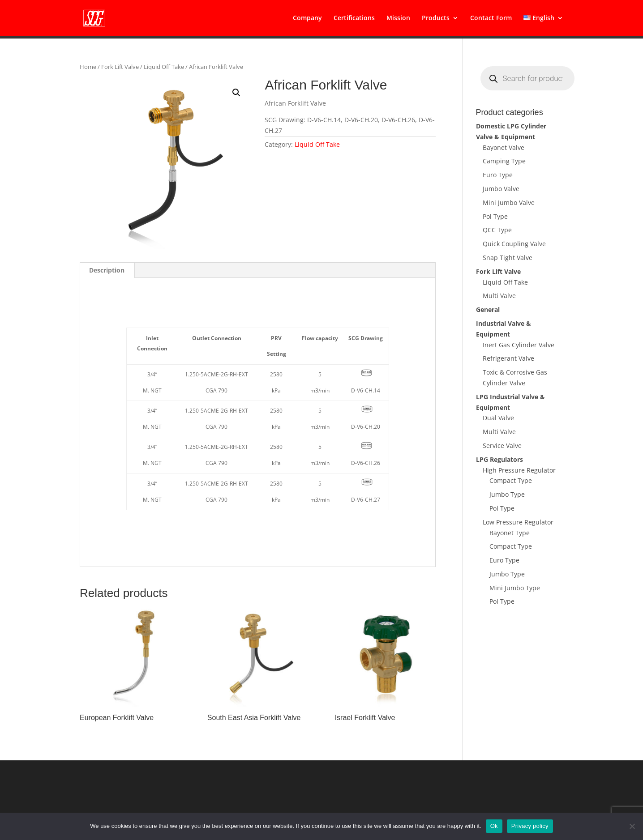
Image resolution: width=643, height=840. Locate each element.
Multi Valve (499, 296)
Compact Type (511, 480)
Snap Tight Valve (508, 258)
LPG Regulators (499, 459)
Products (436, 18)
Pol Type (495, 216)
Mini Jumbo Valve (509, 203)
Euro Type (498, 175)
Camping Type (504, 161)
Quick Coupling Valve (514, 244)
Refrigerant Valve (508, 358)
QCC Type (497, 230)
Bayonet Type (510, 533)
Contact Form (491, 18)
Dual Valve (498, 418)
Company (307, 18)
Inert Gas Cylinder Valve (519, 345)
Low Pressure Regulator (518, 522)
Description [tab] (107, 270)
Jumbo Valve (501, 189)
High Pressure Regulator (519, 470)
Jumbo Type (507, 494)
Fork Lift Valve (120, 67)
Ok (494, 826)
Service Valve (502, 446)
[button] (236, 93)
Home (88, 67)
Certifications (354, 18)
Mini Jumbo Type (515, 588)
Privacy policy (530, 826)
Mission (398, 18)
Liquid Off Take (164, 67)
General (488, 309)
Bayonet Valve (504, 147)
